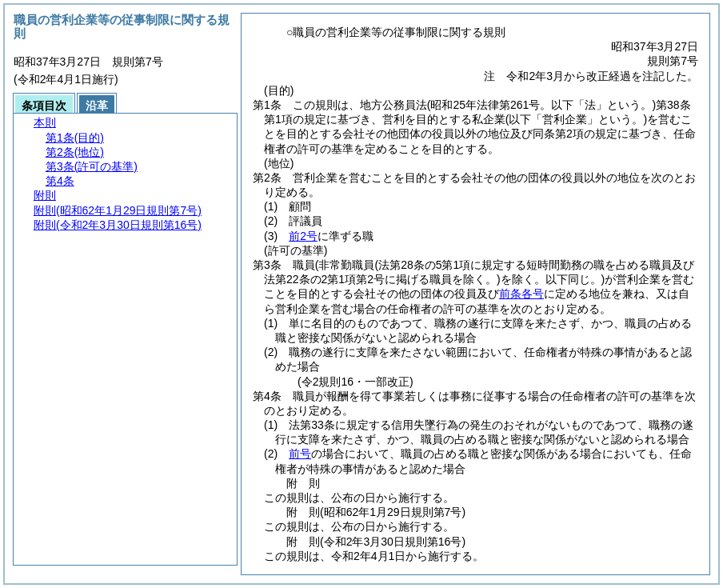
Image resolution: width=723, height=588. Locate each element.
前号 (300, 454)
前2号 (303, 236)
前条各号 (521, 294)
